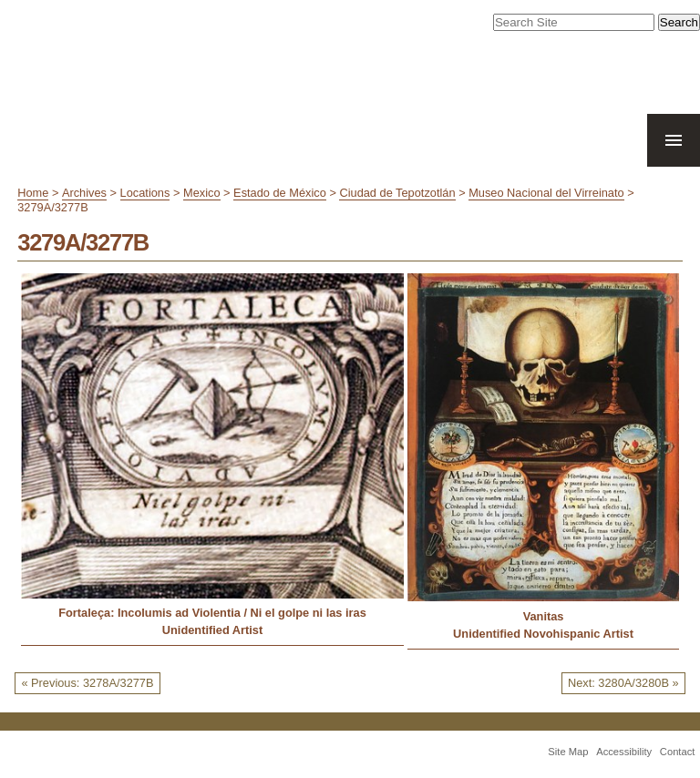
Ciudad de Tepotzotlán (397, 193)
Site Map (568, 752)
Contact (678, 752)
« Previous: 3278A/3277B (87, 683)
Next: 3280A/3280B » (623, 683)
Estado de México (280, 193)
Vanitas (544, 616)
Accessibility (624, 752)
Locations (145, 193)
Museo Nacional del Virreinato (546, 193)
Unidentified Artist (212, 630)
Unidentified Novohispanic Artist (543, 634)
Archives (84, 193)
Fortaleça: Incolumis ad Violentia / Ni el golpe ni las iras (212, 613)
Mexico (202, 193)
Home (33, 193)
